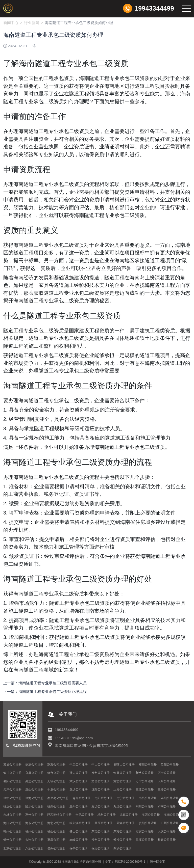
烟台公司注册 (56, 773)
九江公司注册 (123, 806)
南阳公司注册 (104, 798)
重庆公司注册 (56, 840)
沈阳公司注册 (101, 790)
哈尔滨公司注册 (80, 823)
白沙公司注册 (123, 848)
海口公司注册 (12, 823)
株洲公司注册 (34, 765)
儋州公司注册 (12, 840)
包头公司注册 (56, 848)
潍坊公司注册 (123, 781)
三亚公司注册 (145, 790)
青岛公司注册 (82, 798)
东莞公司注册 (101, 831)
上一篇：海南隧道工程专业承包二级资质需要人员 (45, 683)
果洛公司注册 (126, 823)
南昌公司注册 (148, 798)
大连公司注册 (34, 840)
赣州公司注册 (12, 831)
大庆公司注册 (167, 831)
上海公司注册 (123, 790)
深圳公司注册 (79, 790)
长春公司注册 (167, 840)
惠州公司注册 (34, 815)
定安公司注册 (145, 831)
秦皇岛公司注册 (58, 798)
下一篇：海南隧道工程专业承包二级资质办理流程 (45, 691)
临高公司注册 (56, 806)
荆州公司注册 (145, 806)
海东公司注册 (34, 823)
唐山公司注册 (34, 790)
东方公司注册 (123, 831)
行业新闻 (32, 23)
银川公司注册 (12, 773)
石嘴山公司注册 (124, 765)
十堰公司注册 (56, 790)
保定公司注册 (101, 848)
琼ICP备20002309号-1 (130, 862)
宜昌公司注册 (34, 773)
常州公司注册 (101, 840)
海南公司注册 (173, 815)
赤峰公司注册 (79, 840)
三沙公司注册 (167, 790)
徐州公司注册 (101, 773)
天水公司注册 (167, 781)
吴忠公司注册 (34, 781)
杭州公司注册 (107, 815)
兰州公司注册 (79, 806)
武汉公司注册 (79, 781)
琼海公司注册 (34, 798)
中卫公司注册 (79, 765)
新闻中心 (11, 23)
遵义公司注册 (12, 765)
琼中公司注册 (12, 798)
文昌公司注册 (101, 781)
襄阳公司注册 (12, 781)
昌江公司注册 (145, 840)
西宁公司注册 (167, 773)
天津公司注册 (12, 790)
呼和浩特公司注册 (59, 815)
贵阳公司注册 (148, 823)
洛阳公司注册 (170, 798)
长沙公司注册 (123, 840)
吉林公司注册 (12, 815)
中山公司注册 (101, 765)
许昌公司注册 (123, 773)
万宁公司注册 (145, 781)
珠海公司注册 (56, 765)
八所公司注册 (34, 848)
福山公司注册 (56, 831)
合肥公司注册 (85, 815)
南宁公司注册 (126, 798)
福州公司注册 (34, 831)
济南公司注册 (167, 806)
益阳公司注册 (170, 765)
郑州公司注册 (148, 765)
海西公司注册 (151, 815)
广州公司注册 (170, 823)
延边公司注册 (79, 773)
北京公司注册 (12, 848)
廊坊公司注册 (101, 806)
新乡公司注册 (145, 773)
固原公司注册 (104, 823)
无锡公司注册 (56, 781)
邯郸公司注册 (129, 815)
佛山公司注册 (79, 831)
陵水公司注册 (34, 806)
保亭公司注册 (79, 848)
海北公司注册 (56, 823)
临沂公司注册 (12, 806)
